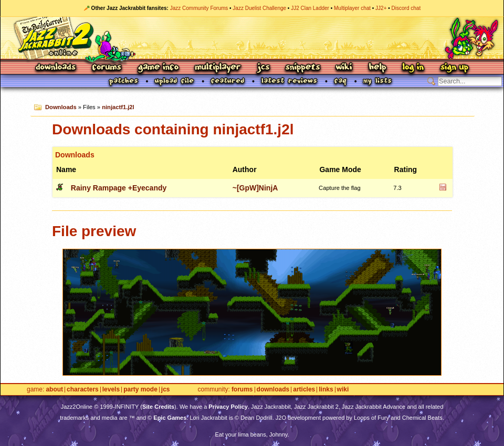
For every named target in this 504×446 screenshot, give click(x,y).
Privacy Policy (228, 407)
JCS (263, 68)
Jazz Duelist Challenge (259, 8)
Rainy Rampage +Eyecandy (119, 188)
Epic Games (170, 418)
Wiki (344, 68)
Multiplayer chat (352, 8)
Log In (413, 68)
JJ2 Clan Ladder (310, 8)
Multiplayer (218, 68)
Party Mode (140, 390)
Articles (304, 390)
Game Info (158, 68)
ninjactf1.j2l (118, 107)
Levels (111, 390)
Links (326, 390)
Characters (83, 390)
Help (377, 68)
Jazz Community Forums (199, 8)
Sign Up (454, 68)
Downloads (56, 68)
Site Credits (158, 407)
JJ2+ (381, 8)
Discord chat (406, 8)
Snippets (303, 68)
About (54, 390)
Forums (107, 68)
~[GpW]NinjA (255, 188)
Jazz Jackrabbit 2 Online (252, 38)
